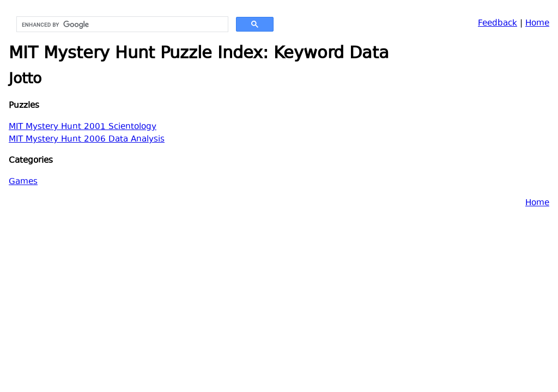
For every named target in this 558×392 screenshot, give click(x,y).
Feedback (498, 24)
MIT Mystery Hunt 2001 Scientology (83, 127)
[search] (121, 24)
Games (23, 182)
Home (537, 24)
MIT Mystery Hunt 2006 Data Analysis (87, 140)
